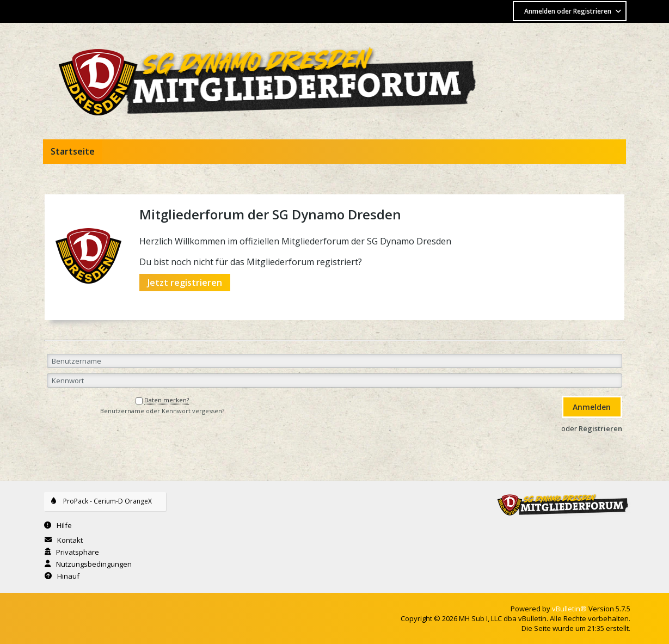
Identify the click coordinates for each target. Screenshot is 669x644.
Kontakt (70, 540)
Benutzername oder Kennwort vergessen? (162, 411)
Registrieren (600, 428)
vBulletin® (569, 609)
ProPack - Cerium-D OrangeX (110, 501)
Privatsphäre (78, 552)
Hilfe (64, 525)
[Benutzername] (334, 361)
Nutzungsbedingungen (94, 564)
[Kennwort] (334, 381)
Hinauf (68, 576)
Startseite (73, 151)
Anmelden (592, 407)
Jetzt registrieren (185, 283)
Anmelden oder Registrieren (574, 11)
